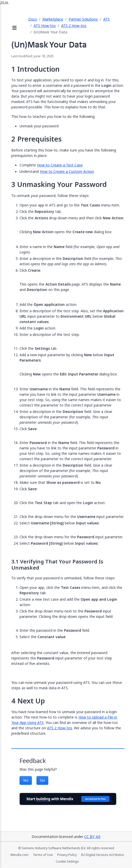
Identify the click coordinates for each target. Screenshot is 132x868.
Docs (33, 19)
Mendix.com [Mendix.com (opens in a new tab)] (20, 855)
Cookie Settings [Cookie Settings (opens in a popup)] (67, 862)
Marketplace (53, 19)
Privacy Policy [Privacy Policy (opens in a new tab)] (67, 855)
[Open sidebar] (15, 28)
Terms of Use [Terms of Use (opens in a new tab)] (43, 855)
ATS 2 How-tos (74, 26)
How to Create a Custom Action (67, 171)
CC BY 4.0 (92, 837)
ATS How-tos (45, 26)
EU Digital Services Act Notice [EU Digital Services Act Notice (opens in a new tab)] (103, 855)
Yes (26, 780)
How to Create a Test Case (60, 165)
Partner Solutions (83, 19)
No (42, 780)
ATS (106, 19)
